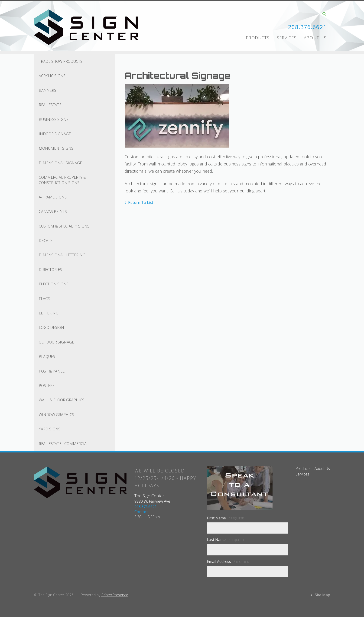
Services (287, 38)
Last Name (217, 540)
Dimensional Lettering (62, 255)
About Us (315, 38)
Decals (46, 241)
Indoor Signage (55, 134)
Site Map (322, 595)
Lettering (49, 313)
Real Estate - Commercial (64, 444)
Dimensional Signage (60, 163)
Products (258, 38)
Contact (141, 512)
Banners (47, 90)
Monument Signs (56, 148)
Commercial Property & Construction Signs (62, 180)
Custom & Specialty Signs (64, 226)
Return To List (141, 202)
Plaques (47, 356)
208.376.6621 (307, 27)
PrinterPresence (115, 595)
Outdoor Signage (56, 342)
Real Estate (50, 105)
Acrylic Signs (52, 76)
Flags (44, 299)
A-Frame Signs (53, 197)
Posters (47, 386)
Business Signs (54, 119)
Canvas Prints (53, 211)
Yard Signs (50, 429)
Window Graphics (56, 415)
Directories (50, 270)
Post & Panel (52, 371)
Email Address (219, 561)
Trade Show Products (61, 61)
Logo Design (51, 327)
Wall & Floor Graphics (62, 400)
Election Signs (54, 284)
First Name (217, 518)
